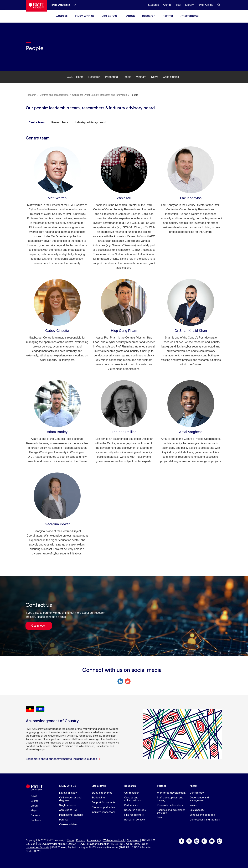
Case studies (171, 77)
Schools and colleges (202, 815)
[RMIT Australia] (60, 5)
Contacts (36, 820)
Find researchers (134, 815)
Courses (62, 16)
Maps (34, 810)
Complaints (133, 840)
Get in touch (39, 626)
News (154, 77)
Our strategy (197, 793)
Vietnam (141, 77)
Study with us (85, 16)
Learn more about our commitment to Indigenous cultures (63, 759)
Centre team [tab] (37, 122)
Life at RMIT (110, 16)
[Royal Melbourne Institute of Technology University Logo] (36, 6)
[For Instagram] (197, 841)
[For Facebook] (182, 841)
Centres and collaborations (133, 799)
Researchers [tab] (60, 122)
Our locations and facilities (205, 820)
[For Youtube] (212, 841)
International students (71, 815)
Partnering (111, 77)
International (190, 16)
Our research (132, 793)
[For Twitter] (189, 841)
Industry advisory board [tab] (91, 122)
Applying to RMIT (69, 810)
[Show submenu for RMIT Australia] (73, 5)
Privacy (81, 840)
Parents (64, 820)
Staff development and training (170, 799)
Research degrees (135, 810)
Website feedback (114, 840)
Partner (168, 16)
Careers (35, 815)
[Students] (153, 5)
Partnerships (131, 805)
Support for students (104, 802)
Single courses (68, 805)
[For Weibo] (219, 841)
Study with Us (68, 786)
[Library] (190, 5)
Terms (71, 840)
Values (194, 805)
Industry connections (104, 812)
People (127, 77)
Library (35, 806)
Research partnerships (170, 805)
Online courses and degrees (70, 799)
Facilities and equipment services (171, 811)
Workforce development (171, 793)
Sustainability (197, 810)
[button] (219, 5)
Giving (161, 817)
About (130, 16)
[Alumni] (167, 5)
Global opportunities (103, 807)
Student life (98, 797)
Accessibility (94, 840)
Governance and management (199, 799)
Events (34, 801)
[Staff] (178, 5)
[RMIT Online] (205, 5)
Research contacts (135, 820)
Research (149, 16)
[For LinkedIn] (204, 841)
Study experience (102, 793)
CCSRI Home (75, 77)
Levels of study (68, 793)
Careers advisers (69, 824)
